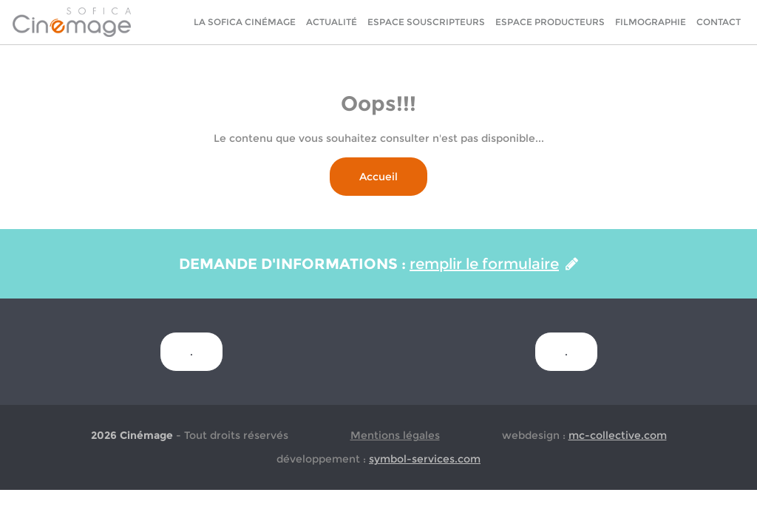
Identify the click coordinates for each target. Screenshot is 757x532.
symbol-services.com (425, 459)
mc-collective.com (618, 435)
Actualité (332, 22)
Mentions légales (395, 435)
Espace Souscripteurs (426, 22)
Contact (719, 22)
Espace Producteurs (550, 22)
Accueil (378, 177)
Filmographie (651, 22)
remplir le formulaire (494, 264)
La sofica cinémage (245, 22)
